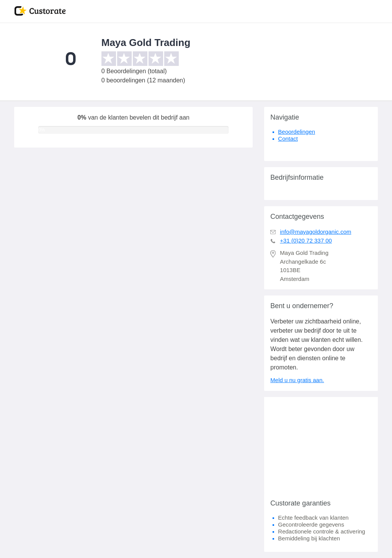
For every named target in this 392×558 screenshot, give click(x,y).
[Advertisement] (321, 445)
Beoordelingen (296, 132)
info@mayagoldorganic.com (315, 232)
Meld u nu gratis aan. (297, 380)
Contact (288, 139)
